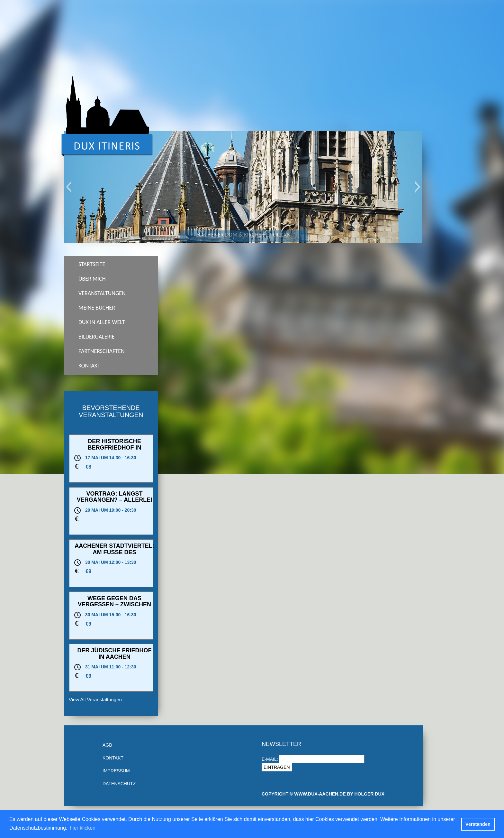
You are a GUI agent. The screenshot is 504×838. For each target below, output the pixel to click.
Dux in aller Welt (102, 322)
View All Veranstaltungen (95, 699)
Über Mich (92, 279)
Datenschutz (119, 784)
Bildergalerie (97, 337)
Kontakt (89, 366)
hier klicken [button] (83, 828)
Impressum (116, 771)
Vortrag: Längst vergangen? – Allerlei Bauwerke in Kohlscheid (114, 503)
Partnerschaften (102, 351)
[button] (69, 187)
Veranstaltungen (102, 293)
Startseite (92, 264)
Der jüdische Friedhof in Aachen (114, 654)
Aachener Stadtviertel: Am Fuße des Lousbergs (114, 552)
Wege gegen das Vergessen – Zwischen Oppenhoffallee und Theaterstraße (114, 608)
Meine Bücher (97, 308)
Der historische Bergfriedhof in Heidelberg (114, 448)
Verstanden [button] (478, 824)
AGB (107, 745)
